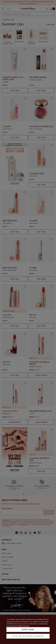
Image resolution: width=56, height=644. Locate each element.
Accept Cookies (28, 629)
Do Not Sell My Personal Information (28, 636)
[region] (28, 629)
